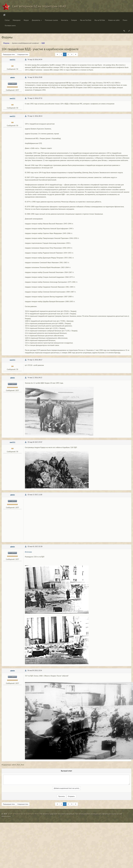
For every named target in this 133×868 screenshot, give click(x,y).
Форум (26, 20)
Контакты (65, 20)
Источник (28, 552)
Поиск (125, 20)
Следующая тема (23, 54)
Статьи (7, 20)
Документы (37, 20)
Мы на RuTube (100, 20)
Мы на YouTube (86, 20)
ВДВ (43, 43)
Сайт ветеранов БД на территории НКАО (24, 814)
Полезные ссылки (51, 20)
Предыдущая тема (9, 54)
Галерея (74, 20)
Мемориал (17, 20)
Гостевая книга (10, 25)
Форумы (6, 43)
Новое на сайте (114, 20)
